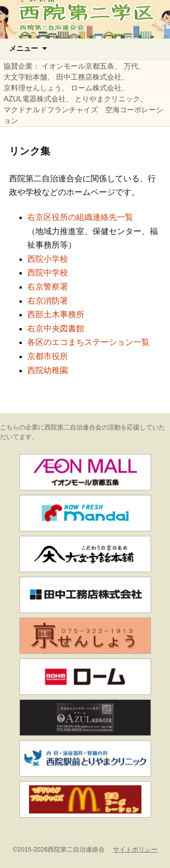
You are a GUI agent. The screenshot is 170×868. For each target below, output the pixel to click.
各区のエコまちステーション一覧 (88, 342)
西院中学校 (48, 273)
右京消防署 (48, 301)
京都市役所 (48, 356)
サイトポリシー (135, 849)
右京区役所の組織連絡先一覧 (80, 217)
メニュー (24, 48)
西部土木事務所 (56, 314)
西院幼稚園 (48, 370)
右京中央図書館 (56, 329)
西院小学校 (48, 259)
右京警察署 (48, 287)
